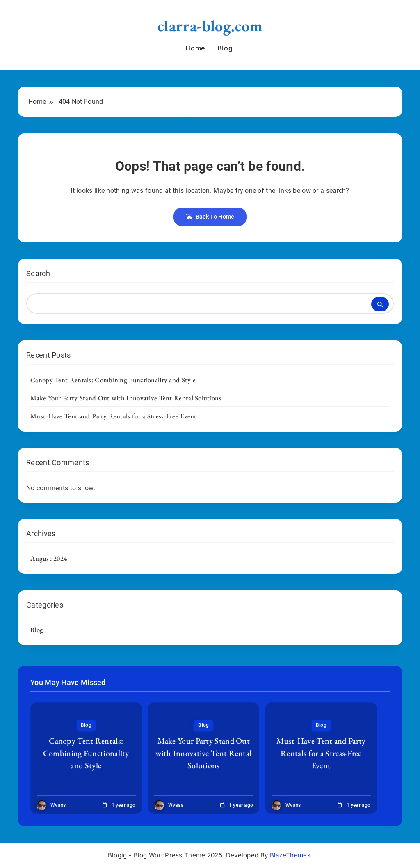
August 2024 (49, 558)
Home (195, 48)
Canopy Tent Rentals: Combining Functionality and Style (113, 380)
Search (38, 273)
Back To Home (210, 217)
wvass (58, 805)
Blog (225, 48)
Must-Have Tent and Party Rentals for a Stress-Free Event (114, 416)
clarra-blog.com (210, 26)
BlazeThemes (290, 855)
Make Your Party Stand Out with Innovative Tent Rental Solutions (126, 398)
